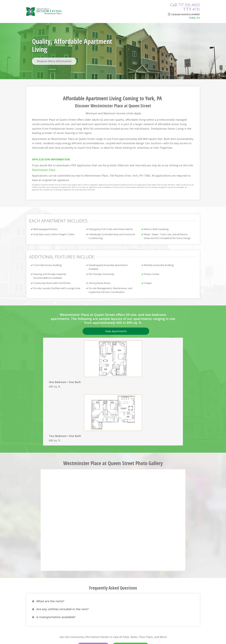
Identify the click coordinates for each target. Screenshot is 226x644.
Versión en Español (131, 585)
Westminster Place (44, 170)
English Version (93, 585)
